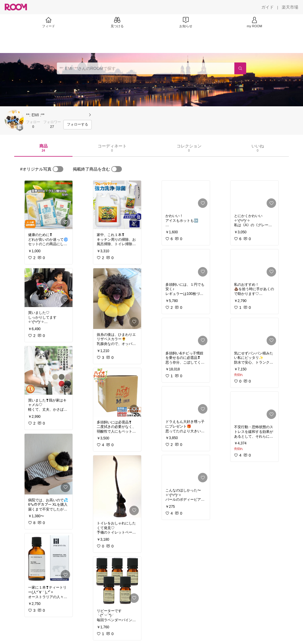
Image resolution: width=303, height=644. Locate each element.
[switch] (58, 169)
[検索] (240, 68)
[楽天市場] (290, 7)
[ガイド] (267, 7)
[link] (49, 205)
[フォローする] (78, 125)
